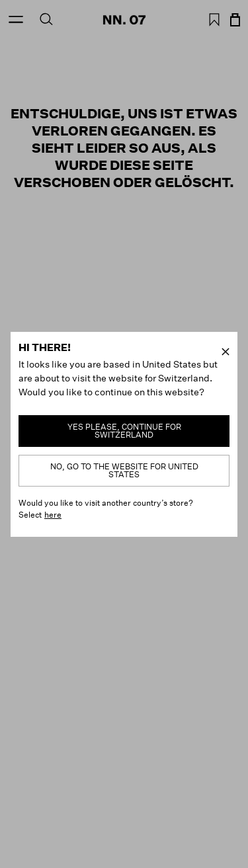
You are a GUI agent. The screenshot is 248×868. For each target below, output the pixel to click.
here (53, 515)
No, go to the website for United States (124, 470)
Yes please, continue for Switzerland (124, 431)
